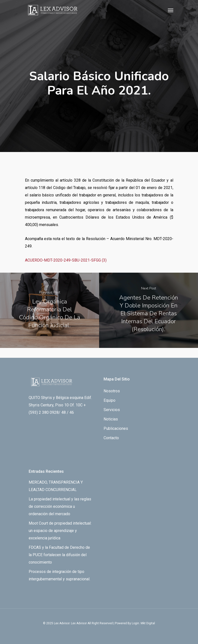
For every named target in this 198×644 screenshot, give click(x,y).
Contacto (111, 438)
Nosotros (112, 391)
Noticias (111, 419)
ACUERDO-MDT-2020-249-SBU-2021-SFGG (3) (66, 260)
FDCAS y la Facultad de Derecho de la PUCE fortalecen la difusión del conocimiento (59, 555)
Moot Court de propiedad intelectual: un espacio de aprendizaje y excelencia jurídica (60, 531)
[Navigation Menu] (171, 10)
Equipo (110, 400)
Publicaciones (116, 428)
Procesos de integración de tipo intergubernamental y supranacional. (59, 575)
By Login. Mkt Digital (141, 623)
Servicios (112, 410)
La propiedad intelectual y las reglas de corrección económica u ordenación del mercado (60, 506)
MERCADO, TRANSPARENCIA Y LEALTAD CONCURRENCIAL (56, 486)
